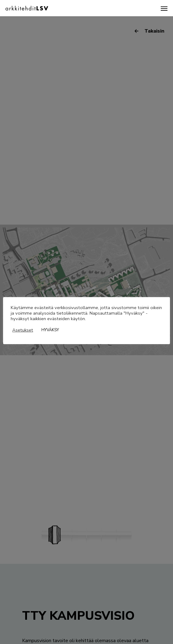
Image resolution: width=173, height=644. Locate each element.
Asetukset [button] (23, 330)
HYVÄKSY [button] (50, 330)
